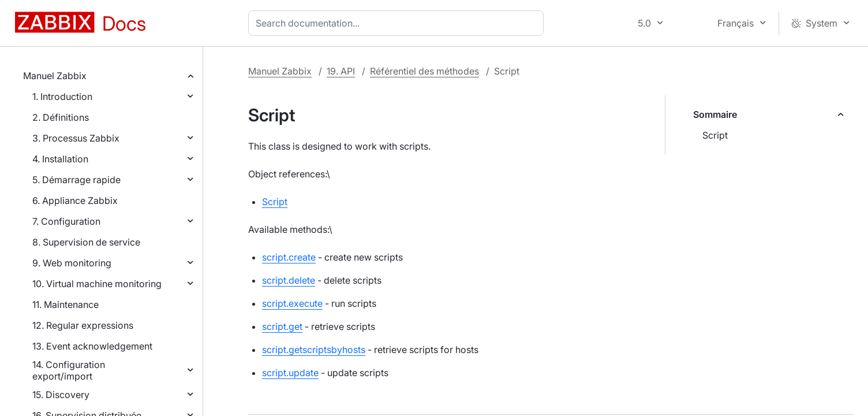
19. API (341, 71)
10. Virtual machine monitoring (97, 284)
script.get (282, 326)
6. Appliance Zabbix (75, 200)
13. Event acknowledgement (92, 346)
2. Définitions (61, 117)
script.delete (289, 280)
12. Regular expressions (83, 325)
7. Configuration (66, 221)
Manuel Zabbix (55, 76)
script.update (290, 373)
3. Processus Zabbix (76, 138)
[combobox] (398, 23)
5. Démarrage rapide (76, 180)
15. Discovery (61, 395)
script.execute (292, 303)
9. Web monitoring (72, 263)
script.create (289, 257)
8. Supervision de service (86, 242)
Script (715, 135)
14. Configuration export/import (69, 370)
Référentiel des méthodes (424, 71)
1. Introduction (62, 96)
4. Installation (60, 159)
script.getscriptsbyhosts (314, 350)
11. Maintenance (66, 304)
